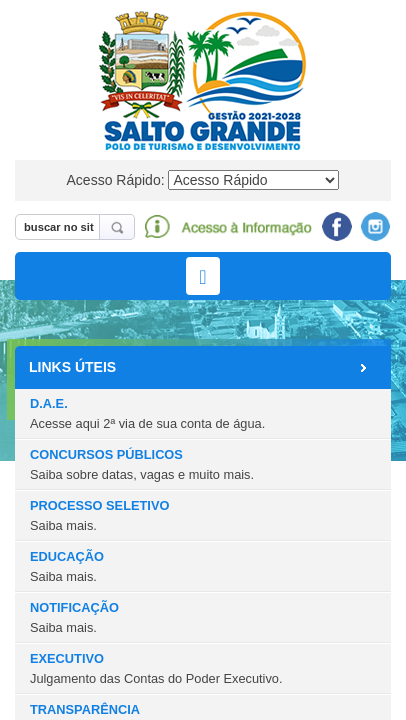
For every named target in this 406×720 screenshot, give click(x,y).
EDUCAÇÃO (67, 566)
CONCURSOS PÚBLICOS (142, 464)
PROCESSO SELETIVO (99, 515)
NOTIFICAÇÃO (74, 617)
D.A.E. (147, 413)
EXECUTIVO (156, 668)
